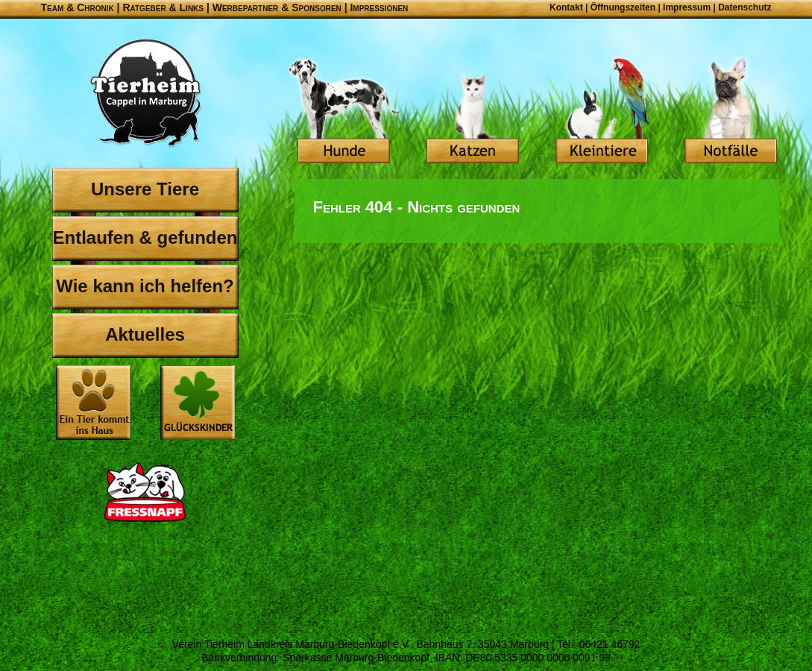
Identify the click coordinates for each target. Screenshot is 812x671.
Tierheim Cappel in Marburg (145, 93)
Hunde (344, 112)
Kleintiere (602, 112)
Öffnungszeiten (623, 7)
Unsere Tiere (145, 189)
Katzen (473, 112)
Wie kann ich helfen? (145, 286)
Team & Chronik (78, 7)
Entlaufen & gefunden (145, 237)
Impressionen (379, 7)
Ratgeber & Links (163, 7)
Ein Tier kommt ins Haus (93, 403)
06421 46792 (610, 644)
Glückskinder (198, 404)
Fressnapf (145, 492)
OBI (145, 582)
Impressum (687, 7)
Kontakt (566, 7)
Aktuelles (145, 334)
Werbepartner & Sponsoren (277, 7)
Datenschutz (745, 7)
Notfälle (731, 112)
